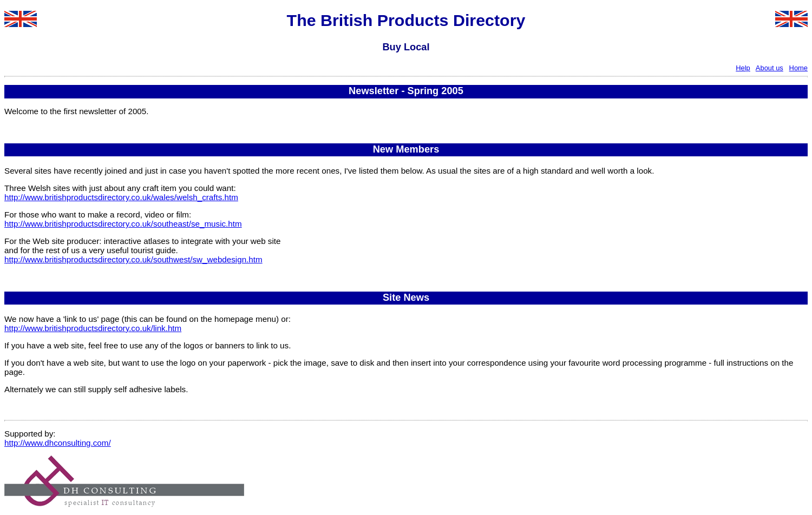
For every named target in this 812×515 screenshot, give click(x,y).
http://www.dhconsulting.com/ (58, 443)
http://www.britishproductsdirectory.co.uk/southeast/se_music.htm (123, 224)
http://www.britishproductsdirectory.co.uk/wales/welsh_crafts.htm (121, 197)
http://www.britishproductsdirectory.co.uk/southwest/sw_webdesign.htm (133, 259)
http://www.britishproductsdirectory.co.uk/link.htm (93, 328)
